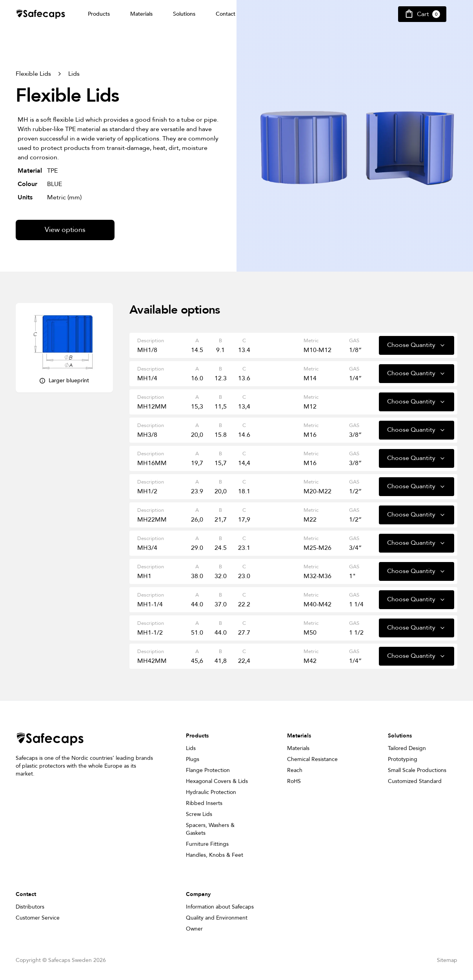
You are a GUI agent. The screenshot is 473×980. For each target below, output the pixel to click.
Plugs (193, 759)
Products (99, 14)
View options (65, 230)
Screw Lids (199, 814)
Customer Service (38, 918)
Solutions (184, 14)
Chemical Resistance (312, 759)
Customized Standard (415, 781)
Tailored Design (407, 748)
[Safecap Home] (41, 14)
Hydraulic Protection (211, 792)
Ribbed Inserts (204, 803)
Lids (74, 74)
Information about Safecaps (220, 907)
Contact (226, 14)
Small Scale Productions (417, 770)
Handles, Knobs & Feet (215, 855)
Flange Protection (208, 770)
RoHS (294, 781)
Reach (295, 770)
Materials (141, 14)
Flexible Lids (33, 74)
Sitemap (447, 960)
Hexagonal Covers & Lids (217, 781)
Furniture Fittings (207, 844)
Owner (194, 929)
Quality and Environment (217, 918)
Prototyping (403, 759)
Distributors (30, 907)
